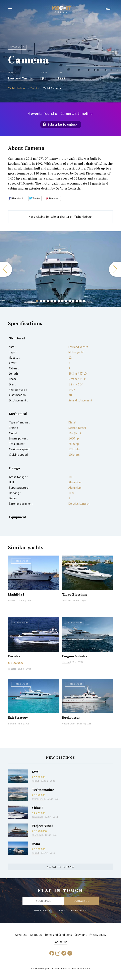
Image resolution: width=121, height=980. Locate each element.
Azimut (36, 781)
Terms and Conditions (58, 935)
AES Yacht (37, 835)
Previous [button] (6, 269)
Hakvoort (12, 601)
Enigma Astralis (74, 656)
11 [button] (73, 301)
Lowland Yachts (20, 78)
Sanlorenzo (38, 817)
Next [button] (115, 269)
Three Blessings (75, 594)
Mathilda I (16, 594)
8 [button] (62, 301)
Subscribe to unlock (62, 124)
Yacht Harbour (62, 10)
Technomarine (43, 790)
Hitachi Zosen (69, 724)
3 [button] (44, 301)
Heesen (66, 662)
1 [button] (37, 301)
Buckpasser (71, 717)
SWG (36, 772)
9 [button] (66, 301)
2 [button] (41, 301)
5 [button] (52, 301)
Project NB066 (43, 826)
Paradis (14, 656)
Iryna (36, 844)
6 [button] (55, 301)
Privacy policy (98, 935)
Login (109, 9)
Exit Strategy (18, 717)
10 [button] (70, 301)
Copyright (81, 935)
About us (36, 935)
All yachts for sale (61, 867)
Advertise (21, 935)
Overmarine (38, 799)
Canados (12, 669)
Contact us (61, 942)
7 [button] (59, 301)
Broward (12, 724)
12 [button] (77, 301)
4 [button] (48, 301)
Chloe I (37, 808)
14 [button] (84, 301)
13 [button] (80, 301)
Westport (66, 601)
